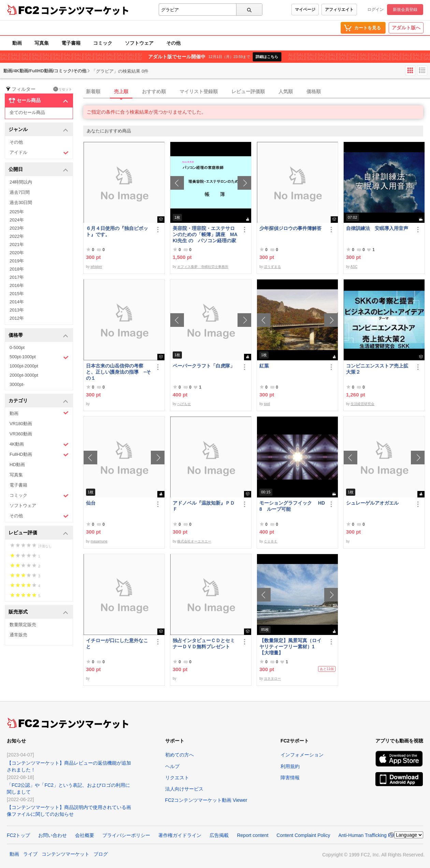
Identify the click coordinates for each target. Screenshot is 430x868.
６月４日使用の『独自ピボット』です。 (117, 231)
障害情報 (290, 778)
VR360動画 (21, 434)
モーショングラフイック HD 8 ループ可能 (292, 506)
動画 (17, 43)
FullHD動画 (39, 455)
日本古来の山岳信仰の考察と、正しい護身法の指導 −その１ (118, 372)
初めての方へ (180, 755)
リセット (63, 89)
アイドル (39, 153)
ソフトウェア (139, 43)
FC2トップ (18, 835)
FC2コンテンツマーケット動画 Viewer (206, 800)
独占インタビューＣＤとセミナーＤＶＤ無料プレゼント (204, 643)
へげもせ (184, 404)
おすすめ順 (154, 91)
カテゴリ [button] (38, 401)
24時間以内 (21, 182)
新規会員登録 (405, 10)
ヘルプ (172, 766)
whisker (96, 267)
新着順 (93, 91)
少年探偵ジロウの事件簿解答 (290, 228)
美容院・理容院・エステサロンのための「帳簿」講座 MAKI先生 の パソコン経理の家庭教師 (205, 235)
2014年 (17, 302)
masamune (99, 541)
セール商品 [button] (38, 101)
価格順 (314, 91)
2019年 (17, 261)
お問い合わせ (53, 835)
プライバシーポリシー (126, 835)
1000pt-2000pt (24, 366)
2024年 (17, 220)
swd (267, 404)
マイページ (305, 10)
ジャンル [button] (38, 130)
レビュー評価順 (248, 91)
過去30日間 (21, 202)
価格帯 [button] (38, 336)
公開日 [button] (38, 170)
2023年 (17, 228)
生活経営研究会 (362, 404)
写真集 (42, 43)
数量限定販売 (23, 625)
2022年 (17, 236)
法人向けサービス (184, 789)
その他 (173, 43)
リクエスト (177, 778)
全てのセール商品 (27, 112)
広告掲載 (219, 835)
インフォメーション (302, 755)
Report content (253, 835)
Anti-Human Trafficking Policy (369, 835)
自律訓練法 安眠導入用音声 (377, 228)
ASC (354, 267)
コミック (103, 43)
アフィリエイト (339, 10)
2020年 (17, 253)
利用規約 (290, 766)
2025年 (17, 212)
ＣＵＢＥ (271, 541)
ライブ (30, 854)
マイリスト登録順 (199, 91)
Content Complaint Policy (303, 835)
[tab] (257, 92)
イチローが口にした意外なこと (117, 643)
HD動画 (17, 465)
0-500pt (17, 348)
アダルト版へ (406, 28)
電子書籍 (71, 43)
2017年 (17, 277)
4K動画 (39, 444)
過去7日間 (20, 192)
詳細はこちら (267, 57)
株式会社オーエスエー (194, 541)
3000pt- (17, 384)
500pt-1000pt (39, 357)
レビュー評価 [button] (38, 533)
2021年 (17, 244)
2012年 (17, 318)
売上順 (121, 91)
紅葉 (264, 366)
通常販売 (18, 635)
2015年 (17, 294)
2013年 (17, 310)
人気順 (286, 91)
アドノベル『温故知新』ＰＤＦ (204, 506)
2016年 (17, 285)
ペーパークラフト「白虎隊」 (204, 366)
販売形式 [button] (38, 612)
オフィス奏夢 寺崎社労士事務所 (203, 267)
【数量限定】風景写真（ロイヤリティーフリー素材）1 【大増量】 (290, 647)
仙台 (91, 503)
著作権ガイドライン (180, 835)
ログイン (375, 10)
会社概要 (85, 835)
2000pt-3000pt (24, 375)
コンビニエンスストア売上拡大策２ (377, 369)
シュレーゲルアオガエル (372, 503)
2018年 (17, 269)
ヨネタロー (272, 678)
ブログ (101, 854)
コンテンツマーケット (85, 10)
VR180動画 (21, 424)
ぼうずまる (272, 267)
